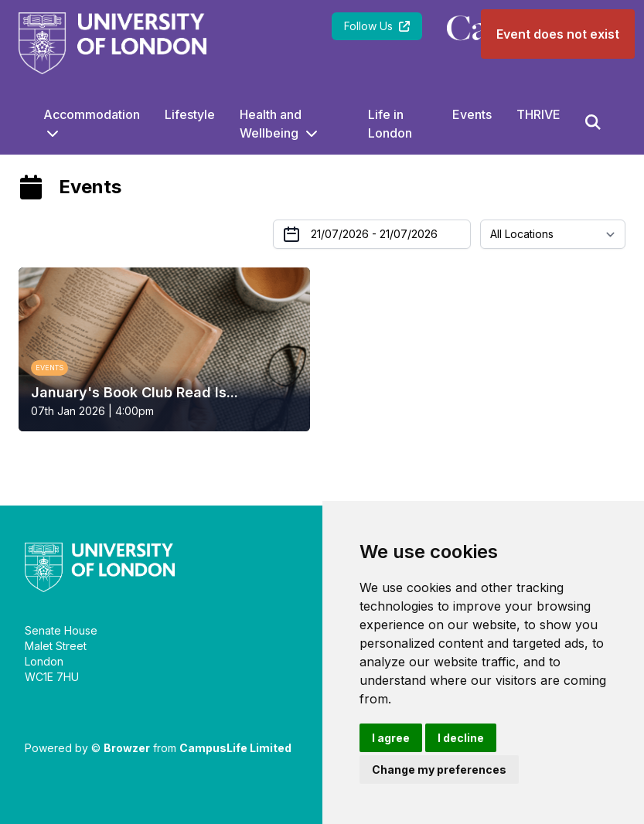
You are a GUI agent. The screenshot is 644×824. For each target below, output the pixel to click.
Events (472, 114)
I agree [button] (391, 738)
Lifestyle (190, 114)
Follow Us (377, 26)
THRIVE (538, 114)
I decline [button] (461, 738)
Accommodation (92, 114)
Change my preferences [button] (439, 770)
